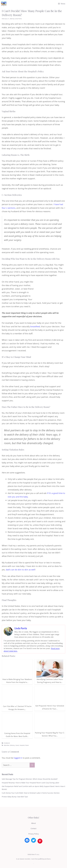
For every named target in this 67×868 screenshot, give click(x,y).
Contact (33, 828)
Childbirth (7, 743)
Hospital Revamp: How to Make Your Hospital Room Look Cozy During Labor (30, 783)
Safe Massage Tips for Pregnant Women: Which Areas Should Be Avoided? (30, 779)
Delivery (12, 745)
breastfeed (35, 326)
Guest (17, 745)
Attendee (6, 745)
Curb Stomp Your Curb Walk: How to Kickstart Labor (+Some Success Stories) (31, 793)
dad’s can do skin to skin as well (20, 570)
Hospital (22, 745)
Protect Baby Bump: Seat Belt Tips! (15, 797)
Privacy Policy (34, 834)
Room (27, 745)
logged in (18, 758)
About (33, 823)
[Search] (32, 765)
